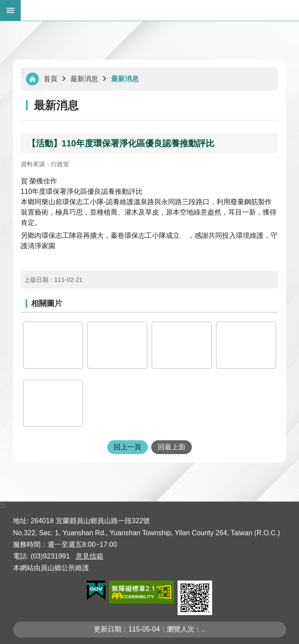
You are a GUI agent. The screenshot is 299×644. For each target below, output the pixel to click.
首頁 (51, 79)
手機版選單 (10, 10)
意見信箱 (89, 556)
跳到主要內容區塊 (5, 5)
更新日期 (108, 629)
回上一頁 (127, 447)
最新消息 (84, 79)
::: (24, 71)
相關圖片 (47, 303)
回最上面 (172, 447)
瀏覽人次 (181, 629)
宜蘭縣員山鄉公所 (160, 10)
